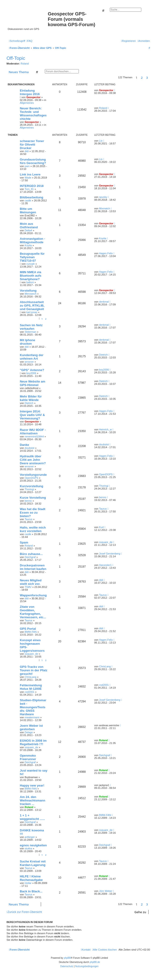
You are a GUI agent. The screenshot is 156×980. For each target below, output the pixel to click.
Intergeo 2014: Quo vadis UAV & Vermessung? (32, 415)
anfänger (30, 837)
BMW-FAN (31, 632)
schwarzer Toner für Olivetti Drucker (32, 145)
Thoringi (29, 489)
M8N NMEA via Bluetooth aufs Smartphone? (31, 276)
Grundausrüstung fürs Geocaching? (33, 161)
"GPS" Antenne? (32, 370)
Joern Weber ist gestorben (31, 727)
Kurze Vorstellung (33, 498)
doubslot (30, 448)
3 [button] (147, 78)
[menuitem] (29, 41)
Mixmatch (105, 208)
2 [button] (142, 78)
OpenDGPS (31, 478)
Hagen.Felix (106, 253)
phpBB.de (95, 962)
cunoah (31, 264)
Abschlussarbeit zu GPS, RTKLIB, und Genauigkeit (32, 306)
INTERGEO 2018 (32, 186)
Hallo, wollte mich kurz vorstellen (33, 529)
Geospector (33, 97)
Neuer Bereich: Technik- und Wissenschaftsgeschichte (33, 114)
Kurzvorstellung (31, 486)
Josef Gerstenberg (110, 554)
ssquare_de (106, 542)
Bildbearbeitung (31, 197)
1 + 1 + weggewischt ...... (32, 817)
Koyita (28, 245)
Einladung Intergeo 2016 (30, 92)
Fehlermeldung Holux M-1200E (31, 687)
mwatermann (32, 717)
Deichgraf (30, 557)
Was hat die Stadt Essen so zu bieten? (33, 513)
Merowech (31, 294)
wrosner (29, 362)
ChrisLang (31, 677)
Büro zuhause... (31, 554)
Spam (24, 542)
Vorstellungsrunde (33, 475)
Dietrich (103, 355)
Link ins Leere (30, 174)
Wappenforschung (33, 595)
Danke (24, 445)
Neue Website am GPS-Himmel (33, 383)
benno (28, 501)
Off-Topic (16, 58)
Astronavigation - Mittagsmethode (32, 240)
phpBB (67, 958)
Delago (29, 732)
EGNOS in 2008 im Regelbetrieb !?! (33, 742)
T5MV (28, 587)
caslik (28, 200)
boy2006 (31, 373)
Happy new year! (32, 785)
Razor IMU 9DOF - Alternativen (33, 432)
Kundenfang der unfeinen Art (32, 357)
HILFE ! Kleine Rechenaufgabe (31, 878)
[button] (151, 78)
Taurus (29, 519)
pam (27, 166)
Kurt (101, 527)
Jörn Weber (106, 891)
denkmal (104, 302)
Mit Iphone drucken (28, 342)
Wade (28, 178)
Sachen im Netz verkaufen (31, 327)
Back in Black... (31, 891)
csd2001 (30, 692)
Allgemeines (27, 103)
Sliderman (31, 332)
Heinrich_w (105, 429)
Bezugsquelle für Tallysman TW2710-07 (32, 257)
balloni (30, 282)
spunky (103, 197)
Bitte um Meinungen (28, 211)
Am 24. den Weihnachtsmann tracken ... (33, 800)
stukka (28, 848)
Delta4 (28, 230)
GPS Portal (28, 629)
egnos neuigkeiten (33, 845)
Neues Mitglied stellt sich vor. (31, 582)
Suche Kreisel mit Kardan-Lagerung (33, 863)
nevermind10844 (34, 436)
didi (27, 151)
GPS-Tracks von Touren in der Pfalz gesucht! (34, 670)
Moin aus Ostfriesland (29, 225)
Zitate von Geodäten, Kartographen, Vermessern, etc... (33, 612)
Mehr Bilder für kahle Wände (31, 398)
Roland (25, 64)
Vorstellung (28, 291)
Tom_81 (29, 189)
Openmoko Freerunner (28, 757)
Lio (101, 141)
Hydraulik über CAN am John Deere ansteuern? (33, 460)
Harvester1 (105, 565)
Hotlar (28, 883)
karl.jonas (32, 312)
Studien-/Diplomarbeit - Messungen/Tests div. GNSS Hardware (33, 707)
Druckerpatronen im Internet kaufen (33, 567)
